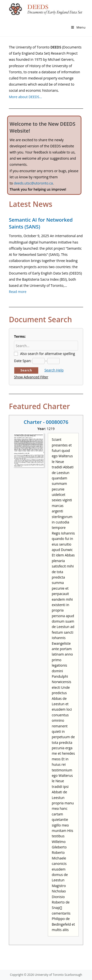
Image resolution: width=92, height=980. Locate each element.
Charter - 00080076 (46, 422)
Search (26, 370)
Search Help (54, 370)
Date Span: (23, 361)
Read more (18, 292)
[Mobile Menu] (78, 27)
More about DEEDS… (25, 97)
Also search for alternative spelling (48, 354)
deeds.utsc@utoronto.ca (33, 183)
